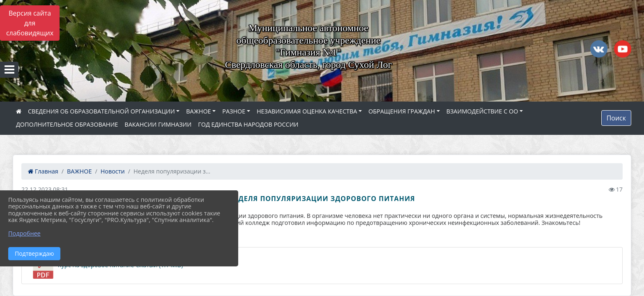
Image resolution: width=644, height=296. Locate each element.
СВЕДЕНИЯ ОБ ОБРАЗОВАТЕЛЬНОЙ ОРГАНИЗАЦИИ (101, 111)
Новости (113, 171)
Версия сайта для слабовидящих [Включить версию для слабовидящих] (30, 23)
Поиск (616, 118)
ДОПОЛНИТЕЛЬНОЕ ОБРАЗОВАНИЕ (67, 124)
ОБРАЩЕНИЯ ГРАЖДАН (402, 111)
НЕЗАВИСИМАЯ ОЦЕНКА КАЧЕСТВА (307, 111)
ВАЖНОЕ (198, 111)
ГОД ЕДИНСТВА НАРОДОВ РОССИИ (248, 124)
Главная (43, 171)
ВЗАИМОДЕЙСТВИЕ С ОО (482, 111)
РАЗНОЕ (234, 111)
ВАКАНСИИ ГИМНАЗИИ (158, 124)
